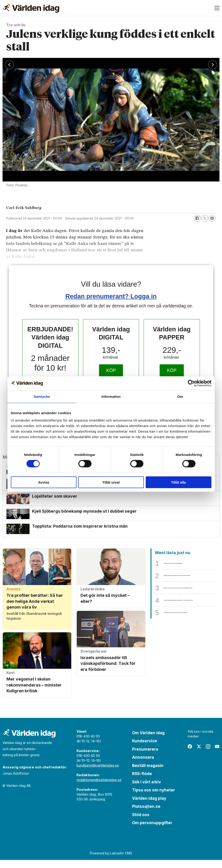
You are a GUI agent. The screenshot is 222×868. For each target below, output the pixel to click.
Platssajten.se (146, 814)
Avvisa (44, 482)
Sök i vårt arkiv (147, 790)
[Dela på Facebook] (197, 218)
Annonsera (143, 765)
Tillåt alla (178, 482)
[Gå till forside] (31, 8)
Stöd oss (141, 823)
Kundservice (145, 749)
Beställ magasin (148, 774)
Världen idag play (149, 806)
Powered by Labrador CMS (111, 861)
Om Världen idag (148, 741)
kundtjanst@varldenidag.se (98, 773)
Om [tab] (180, 397)
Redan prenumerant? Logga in (111, 296)
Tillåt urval (111, 482)
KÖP (111, 370)
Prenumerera (145, 757)
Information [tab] (111, 397)
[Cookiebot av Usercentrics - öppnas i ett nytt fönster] (191, 383)
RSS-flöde (142, 782)
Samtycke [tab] (42, 397)
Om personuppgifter (152, 831)
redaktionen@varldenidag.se (99, 788)
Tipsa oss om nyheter (154, 798)
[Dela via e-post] (212, 218)
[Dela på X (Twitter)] (205, 218)
